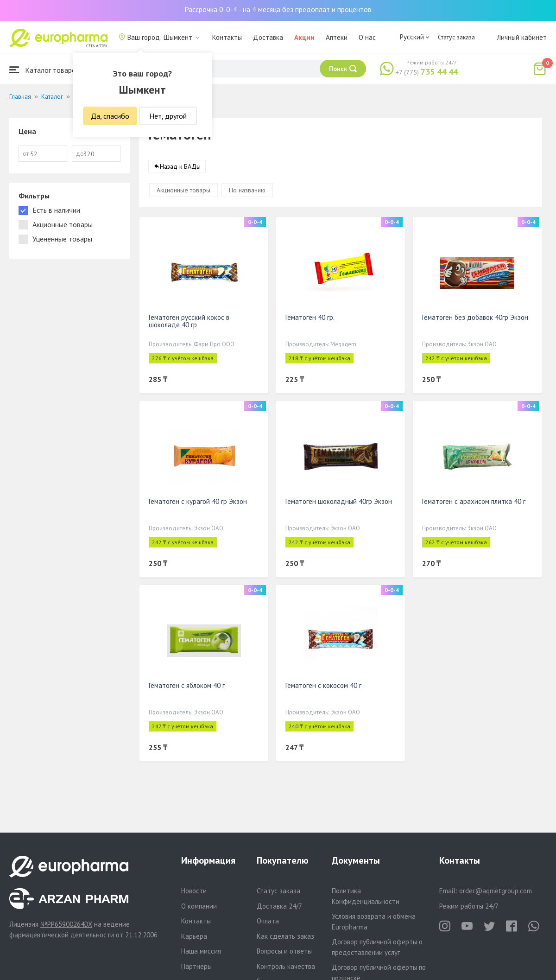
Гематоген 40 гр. (310, 317)
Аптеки (337, 37)
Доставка (268, 37)
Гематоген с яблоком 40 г (187, 685)
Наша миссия (201, 951)
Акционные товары (183, 190)
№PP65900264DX (66, 924)
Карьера (194, 936)
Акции (304, 37)
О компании (199, 906)
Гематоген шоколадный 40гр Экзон (339, 501)
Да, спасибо (110, 116)
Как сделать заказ (285, 936)
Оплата (268, 921)
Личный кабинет (522, 37)
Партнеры (196, 966)
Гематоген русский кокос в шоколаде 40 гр (189, 321)
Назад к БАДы (180, 166)
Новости (194, 891)
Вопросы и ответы (284, 951)
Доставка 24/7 (279, 906)
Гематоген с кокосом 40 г (323, 685)
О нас (367, 37)
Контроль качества (286, 966)
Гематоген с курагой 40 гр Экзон (198, 501)
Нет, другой (168, 116)
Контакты (227, 37)
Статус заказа (456, 37)
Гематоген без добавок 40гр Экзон (475, 317)
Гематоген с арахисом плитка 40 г (474, 501)
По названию (247, 190)
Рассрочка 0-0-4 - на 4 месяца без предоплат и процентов (278, 9)
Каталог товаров (44, 70)
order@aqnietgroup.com (496, 891)
